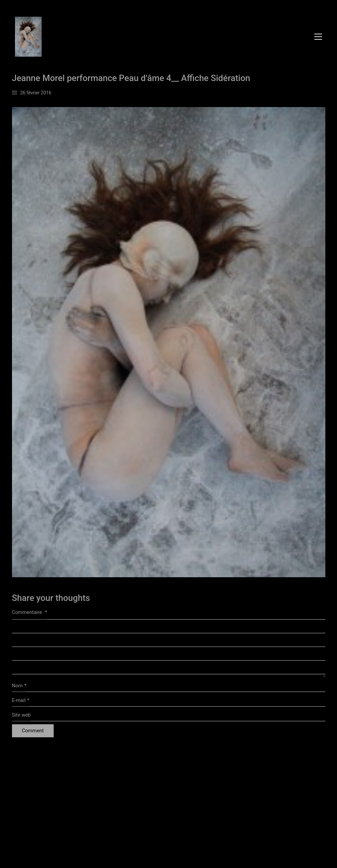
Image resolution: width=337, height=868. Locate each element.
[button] (318, 37)
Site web (21, 715)
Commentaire (30, 612)
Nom (19, 686)
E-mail (21, 701)
